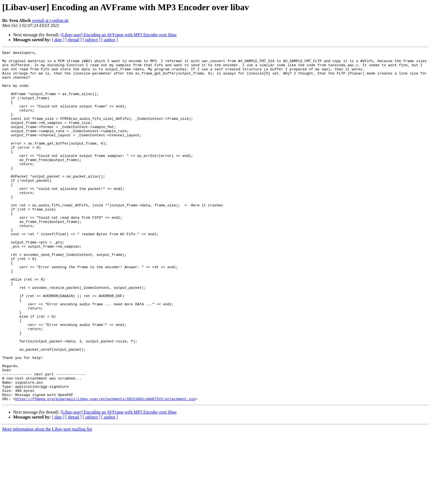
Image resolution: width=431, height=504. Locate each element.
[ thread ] (74, 40)
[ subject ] (92, 40)
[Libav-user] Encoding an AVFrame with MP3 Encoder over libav (119, 35)
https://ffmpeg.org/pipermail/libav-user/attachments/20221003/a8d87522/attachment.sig (105, 469)
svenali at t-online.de (50, 20)
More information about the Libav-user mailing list (47, 499)
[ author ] (110, 40)
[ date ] (58, 40)
